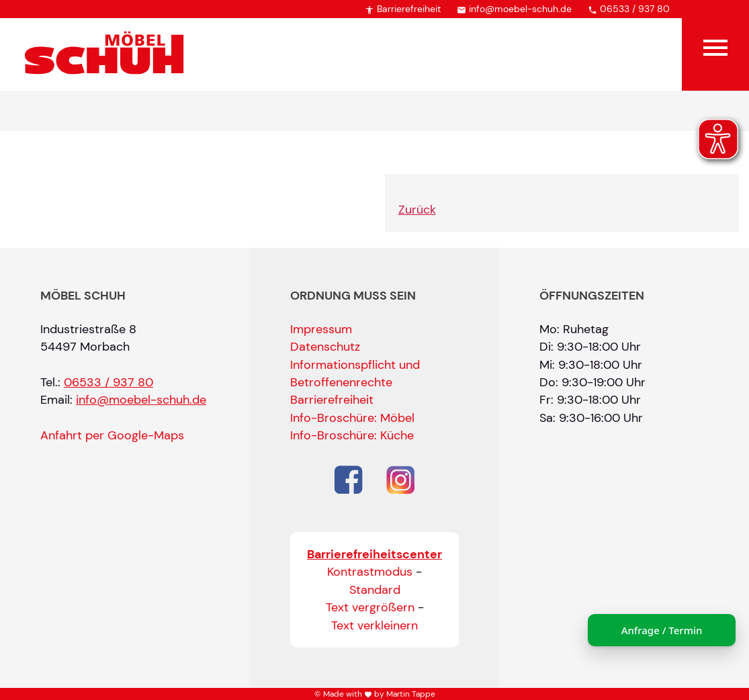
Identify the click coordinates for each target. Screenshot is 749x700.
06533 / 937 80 (629, 9)
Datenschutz (325, 347)
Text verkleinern (374, 625)
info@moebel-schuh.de (514, 9)
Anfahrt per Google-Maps (112, 435)
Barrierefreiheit (403, 9)
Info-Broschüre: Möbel (352, 418)
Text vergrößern (370, 607)
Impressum (321, 329)
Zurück (417, 210)
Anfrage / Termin (662, 630)
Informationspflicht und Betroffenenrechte (355, 374)
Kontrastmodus (370, 572)
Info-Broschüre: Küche (352, 435)
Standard (375, 590)
